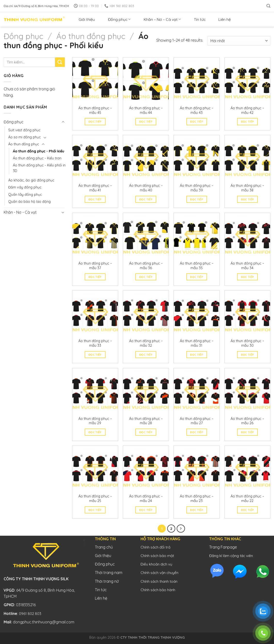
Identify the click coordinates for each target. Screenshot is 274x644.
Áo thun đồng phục (91, 36)
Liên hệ (225, 19)
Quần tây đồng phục (25, 195)
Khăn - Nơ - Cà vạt (20, 212)
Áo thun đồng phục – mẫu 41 (95, 188)
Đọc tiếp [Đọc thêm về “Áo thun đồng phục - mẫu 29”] (95, 432)
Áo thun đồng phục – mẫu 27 (197, 421)
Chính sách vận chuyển (159, 573)
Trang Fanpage (223, 547)
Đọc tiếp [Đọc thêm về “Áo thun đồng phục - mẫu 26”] (248, 432)
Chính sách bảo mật (157, 556)
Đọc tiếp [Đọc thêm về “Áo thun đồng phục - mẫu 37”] (95, 277)
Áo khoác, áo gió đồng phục (31, 180)
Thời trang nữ (107, 581)
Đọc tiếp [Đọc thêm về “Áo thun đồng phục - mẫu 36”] (146, 277)
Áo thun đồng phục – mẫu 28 (146, 421)
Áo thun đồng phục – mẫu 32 (146, 343)
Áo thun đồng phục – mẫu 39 (197, 188)
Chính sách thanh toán (159, 581)
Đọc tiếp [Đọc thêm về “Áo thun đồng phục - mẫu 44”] (146, 122)
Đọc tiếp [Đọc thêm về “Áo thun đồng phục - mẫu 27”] (197, 432)
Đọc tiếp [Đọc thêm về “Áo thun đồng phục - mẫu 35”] (197, 277)
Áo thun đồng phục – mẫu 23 (197, 499)
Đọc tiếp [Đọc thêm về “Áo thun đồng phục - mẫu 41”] (95, 199)
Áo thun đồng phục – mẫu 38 (247, 188)
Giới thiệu (87, 19)
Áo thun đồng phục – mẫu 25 (95, 499)
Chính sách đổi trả (155, 547)
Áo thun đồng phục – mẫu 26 (247, 421)
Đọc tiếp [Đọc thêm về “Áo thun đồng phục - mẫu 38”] (248, 199)
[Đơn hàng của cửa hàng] (239, 41)
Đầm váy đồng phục (25, 187)
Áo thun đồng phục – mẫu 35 (197, 266)
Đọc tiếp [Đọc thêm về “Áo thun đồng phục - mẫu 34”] (248, 277)
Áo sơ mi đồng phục (25, 137)
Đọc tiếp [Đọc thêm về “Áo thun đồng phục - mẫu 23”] (197, 510)
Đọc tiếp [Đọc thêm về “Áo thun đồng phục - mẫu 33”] (95, 355)
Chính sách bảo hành (158, 590)
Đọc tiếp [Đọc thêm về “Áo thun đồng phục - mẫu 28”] (146, 432)
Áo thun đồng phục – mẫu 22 (247, 499)
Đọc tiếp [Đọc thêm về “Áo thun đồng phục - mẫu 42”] (248, 122)
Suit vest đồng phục (24, 130)
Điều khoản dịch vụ (156, 564)
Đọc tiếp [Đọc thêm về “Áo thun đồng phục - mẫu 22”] (248, 510)
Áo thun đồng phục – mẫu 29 (95, 421)
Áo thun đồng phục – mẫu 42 (247, 110)
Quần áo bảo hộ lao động (29, 202)
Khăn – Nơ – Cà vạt (162, 19)
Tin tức (200, 19)
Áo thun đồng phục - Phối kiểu (39, 151)
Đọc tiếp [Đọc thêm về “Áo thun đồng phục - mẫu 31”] (197, 355)
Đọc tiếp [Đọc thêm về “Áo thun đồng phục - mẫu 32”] (146, 355)
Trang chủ (104, 547)
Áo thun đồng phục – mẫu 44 (146, 110)
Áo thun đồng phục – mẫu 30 (247, 343)
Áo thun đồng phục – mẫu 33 (95, 343)
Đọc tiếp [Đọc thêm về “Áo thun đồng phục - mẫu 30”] (248, 355)
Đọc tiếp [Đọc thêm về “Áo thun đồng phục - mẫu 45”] (95, 122)
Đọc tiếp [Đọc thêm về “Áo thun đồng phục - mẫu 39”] (197, 199)
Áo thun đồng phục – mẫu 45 (95, 110)
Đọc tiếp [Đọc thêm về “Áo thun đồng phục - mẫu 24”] (146, 510)
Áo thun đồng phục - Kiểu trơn (37, 158)
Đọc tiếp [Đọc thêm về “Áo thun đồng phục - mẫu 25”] (95, 510)
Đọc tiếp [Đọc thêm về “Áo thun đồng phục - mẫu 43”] (197, 122)
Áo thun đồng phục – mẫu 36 (146, 266)
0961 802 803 (30, 614)
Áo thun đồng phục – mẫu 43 (197, 110)
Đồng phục (119, 19)
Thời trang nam (109, 573)
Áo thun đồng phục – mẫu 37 (95, 266)
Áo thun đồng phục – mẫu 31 (197, 343)
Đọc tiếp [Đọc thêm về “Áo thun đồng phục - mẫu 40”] (146, 199)
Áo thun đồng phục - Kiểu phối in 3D (39, 168)
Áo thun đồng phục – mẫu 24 (146, 499)
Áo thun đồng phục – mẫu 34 (247, 266)
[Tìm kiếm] (268, 6)
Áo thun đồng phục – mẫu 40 (146, 188)
